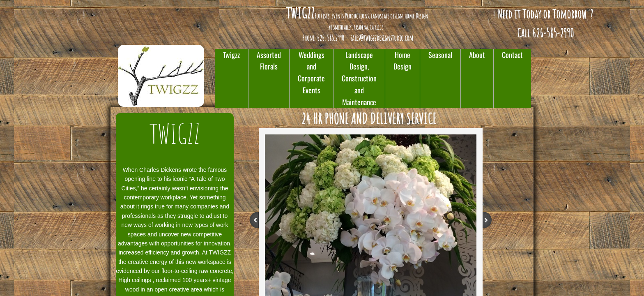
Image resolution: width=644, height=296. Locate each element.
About (477, 55)
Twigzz (231, 55)
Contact (512, 55)
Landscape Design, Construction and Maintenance (359, 78)
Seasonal (440, 55)
